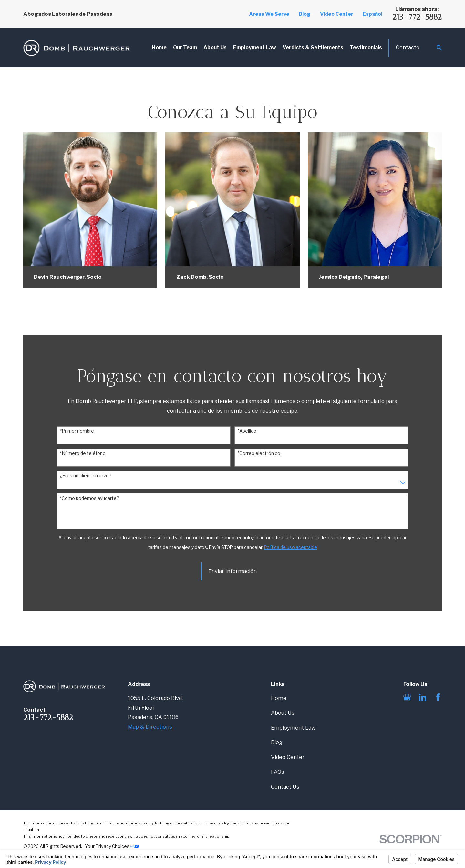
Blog (305, 14)
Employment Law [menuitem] (255, 48)
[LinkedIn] (423, 697)
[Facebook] (438, 697)
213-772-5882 (417, 17)
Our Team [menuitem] (185, 48)
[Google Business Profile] (407, 697)
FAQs (278, 772)
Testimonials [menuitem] (366, 48)
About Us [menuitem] (215, 48)
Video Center (337, 14)
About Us (283, 713)
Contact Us (285, 787)
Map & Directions (150, 727)
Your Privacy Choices (112, 846)
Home (279, 698)
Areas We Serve (269, 14)
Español (372, 14)
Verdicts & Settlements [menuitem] (313, 48)
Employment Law (293, 728)
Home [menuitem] (159, 48)
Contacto (408, 47)
